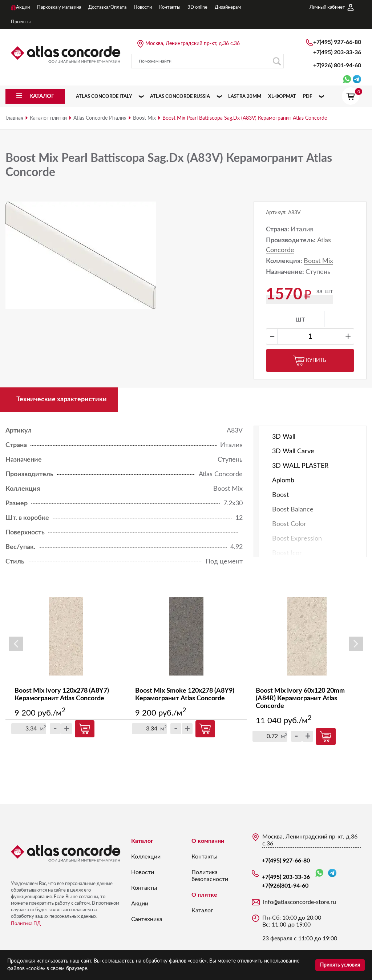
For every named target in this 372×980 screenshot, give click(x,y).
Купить (310, 360)
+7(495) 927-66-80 (337, 42)
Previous (16, 644)
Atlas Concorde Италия (100, 118)
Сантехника (147, 919)
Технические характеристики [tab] (62, 399)
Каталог (142, 841)
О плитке (204, 895)
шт (300, 319)
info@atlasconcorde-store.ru (300, 902)
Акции (140, 904)
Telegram (332, 873)
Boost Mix (144, 118)
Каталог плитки (48, 118)
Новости (143, 872)
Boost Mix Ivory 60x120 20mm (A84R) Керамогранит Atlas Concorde (300, 698)
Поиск (277, 61)
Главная (14, 118)
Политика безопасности (210, 876)
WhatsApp (319, 873)
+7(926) (337, 65)
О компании (208, 841)
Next (356, 644)
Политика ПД (26, 924)
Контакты (144, 888)
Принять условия (340, 965)
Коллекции (146, 857)
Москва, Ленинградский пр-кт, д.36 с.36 (193, 44)
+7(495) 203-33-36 (337, 52)
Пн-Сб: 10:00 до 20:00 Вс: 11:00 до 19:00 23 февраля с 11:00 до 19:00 (300, 928)
